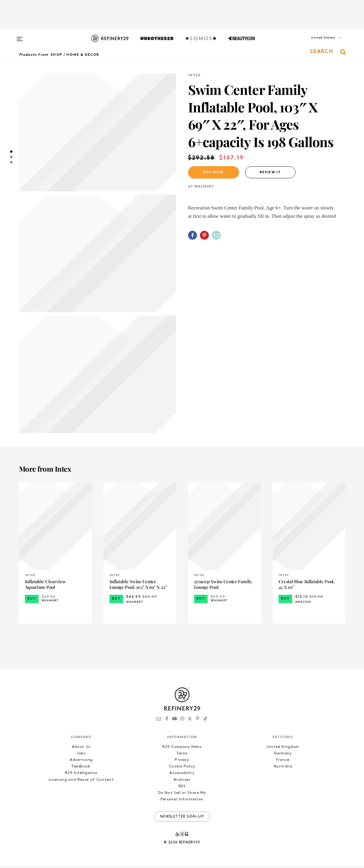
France (283, 762)
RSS (182, 788)
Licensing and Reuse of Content (81, 782)
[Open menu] (20, 36)
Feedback (81, 769)
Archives (182, 782)
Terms (182, 756)
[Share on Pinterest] (204, 235)
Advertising (81, 762)
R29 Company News (182, 749)
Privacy (182, 762)
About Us (81, 749)
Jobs (81, 756)
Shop (56, 55)
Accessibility (182, 775)
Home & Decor (83, 55)
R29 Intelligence (81, 775)
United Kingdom (283, 749)
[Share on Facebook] (193, 235)
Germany (283, 756)
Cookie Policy (182, 769)
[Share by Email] (216, 235)
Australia (283, 769)
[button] (316, 44)
